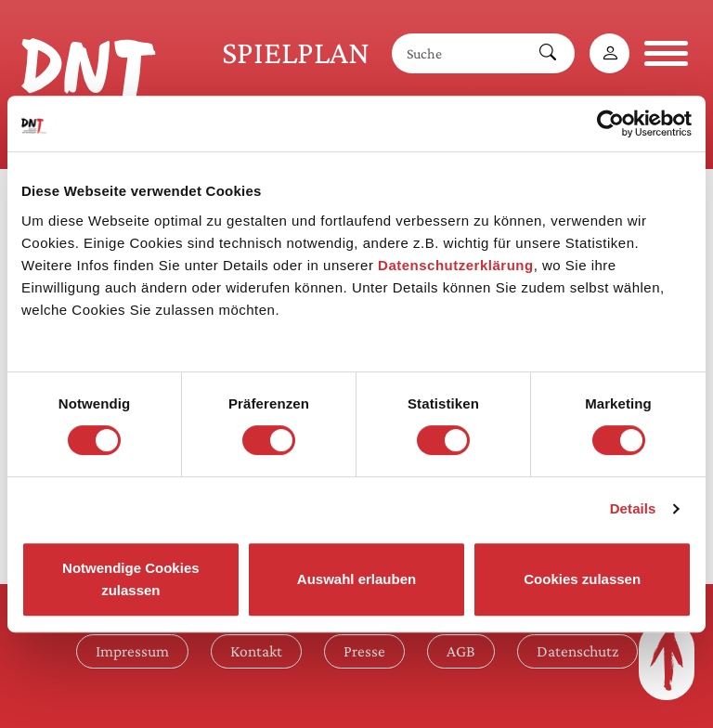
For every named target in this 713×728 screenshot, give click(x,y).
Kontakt (256, 651)
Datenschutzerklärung (456, 265)
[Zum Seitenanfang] (667, 660)
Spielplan (296, 52)
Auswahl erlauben (356, 579)
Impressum (132, 651)
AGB (461, 651)
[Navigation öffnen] (666, 53)
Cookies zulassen (582, 579)
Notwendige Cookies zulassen (131, 579)
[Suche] (457, 53)
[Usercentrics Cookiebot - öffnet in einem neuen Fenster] (610, 123)
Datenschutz (577, 651)
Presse (364, 651)
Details (633, 508)
